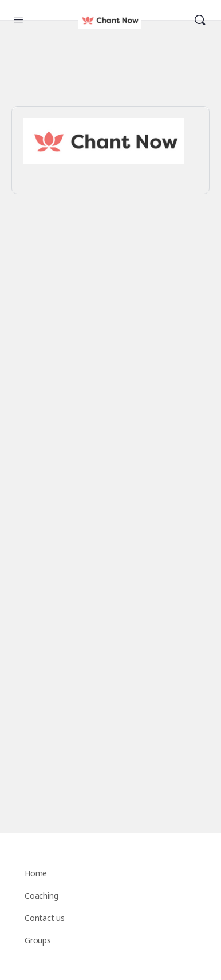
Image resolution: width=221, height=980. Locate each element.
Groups (38, 940)
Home (36, 873)
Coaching (41, 896)
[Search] (200, 20)
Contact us (45, 918)
